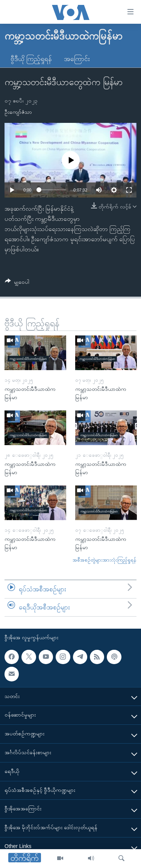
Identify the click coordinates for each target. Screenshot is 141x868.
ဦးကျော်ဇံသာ (18, 112)
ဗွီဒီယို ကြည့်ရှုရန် (31, 59)
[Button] (17, 283)
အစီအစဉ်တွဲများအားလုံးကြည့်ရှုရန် (105, 560)
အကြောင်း (77, 59)
